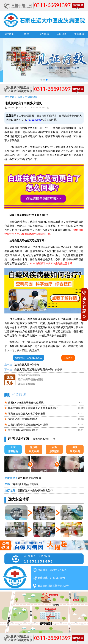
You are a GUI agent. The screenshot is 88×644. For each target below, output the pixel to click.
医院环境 (44, 34)
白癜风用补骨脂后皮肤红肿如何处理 (28, 425)
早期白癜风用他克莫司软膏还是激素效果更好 (33, 408)
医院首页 (9, 34)
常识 (26, 34)
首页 (20, 97)
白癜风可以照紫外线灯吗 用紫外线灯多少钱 (38, 369)
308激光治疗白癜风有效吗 (22, 419)
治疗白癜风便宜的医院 (30, 382)
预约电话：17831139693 (29, 358)
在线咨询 (68, 358)
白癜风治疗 (31, 97)
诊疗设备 (62, 34)
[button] (41, 80)
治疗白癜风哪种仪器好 (27, 365)
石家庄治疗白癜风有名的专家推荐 (27, 414)
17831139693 (34, 120)
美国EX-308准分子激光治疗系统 (26, 403)
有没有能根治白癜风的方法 (23, 430)
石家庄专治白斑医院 (29, 377)
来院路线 (79, 34)
